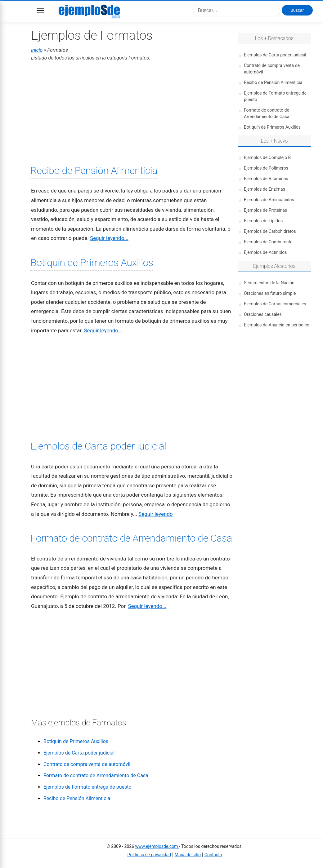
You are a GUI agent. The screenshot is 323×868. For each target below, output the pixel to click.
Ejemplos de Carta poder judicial (98, 446)
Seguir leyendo (155, 514)
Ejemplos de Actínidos (265, 252)
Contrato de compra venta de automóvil (87, 764)
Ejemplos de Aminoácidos (269, 200)
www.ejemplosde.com (157, 846)
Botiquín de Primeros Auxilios (92, 263)
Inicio (37, 50)
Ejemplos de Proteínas (265, 210)
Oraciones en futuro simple (270, 293)
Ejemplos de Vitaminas (266, 179)
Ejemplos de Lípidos (263, 221)
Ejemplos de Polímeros (266, 168)
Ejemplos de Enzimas (265, 189)
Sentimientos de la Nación (269, 283)
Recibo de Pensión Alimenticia (94, 170)
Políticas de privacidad (149, 855)
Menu (40, 11)
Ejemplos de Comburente (268, 242)
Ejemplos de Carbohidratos (270, 231)
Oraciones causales (263, 314)
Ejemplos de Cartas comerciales (275, 304)
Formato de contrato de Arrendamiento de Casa (131, 538)
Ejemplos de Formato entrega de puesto (87, 787)
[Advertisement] (132, 114)
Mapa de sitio (188, 855)
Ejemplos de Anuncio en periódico (277, 325)
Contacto (213, 855)
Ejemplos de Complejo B (267, 157)
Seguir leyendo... (109, 238)
